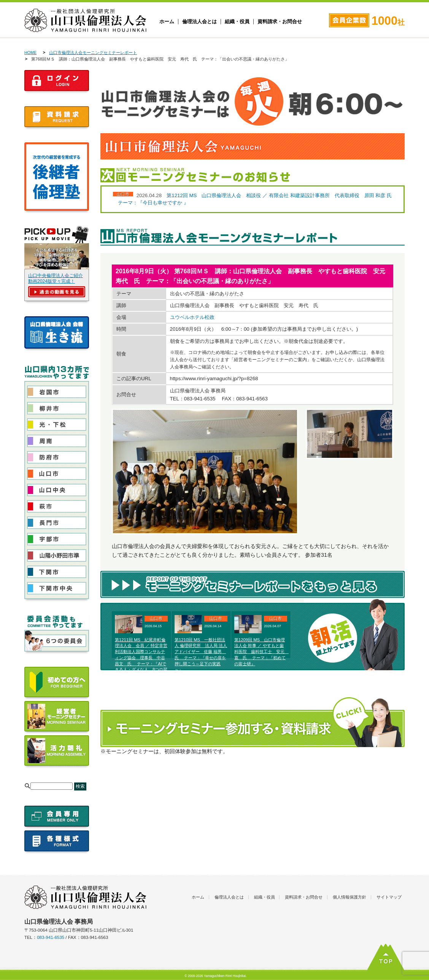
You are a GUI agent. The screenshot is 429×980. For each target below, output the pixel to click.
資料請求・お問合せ (280, 22)
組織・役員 (237, 22)
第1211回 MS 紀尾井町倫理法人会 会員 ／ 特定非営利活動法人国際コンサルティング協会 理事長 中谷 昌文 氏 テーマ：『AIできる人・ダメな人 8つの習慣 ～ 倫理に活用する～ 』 (141, 658)
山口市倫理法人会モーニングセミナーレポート (93, 53)
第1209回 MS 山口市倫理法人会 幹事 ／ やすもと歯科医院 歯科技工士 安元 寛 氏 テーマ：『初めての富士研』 (261, 652)
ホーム (167, 22)
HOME (30, 53)
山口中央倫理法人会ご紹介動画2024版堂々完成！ (56, 278)
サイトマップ (389, 897)
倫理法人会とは (199, 22)
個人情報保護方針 (350, 897)
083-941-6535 (51, 937)
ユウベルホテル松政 (192, 317)
